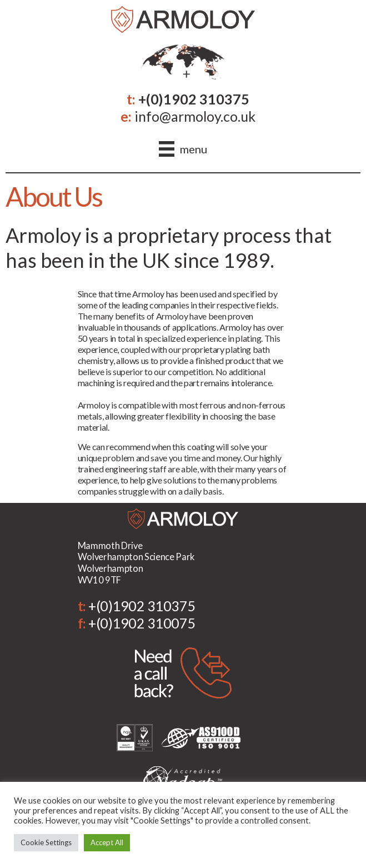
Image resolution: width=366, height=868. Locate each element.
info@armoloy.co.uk (195, 116)
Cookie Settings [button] (46, 842)
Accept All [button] (107, 842)
